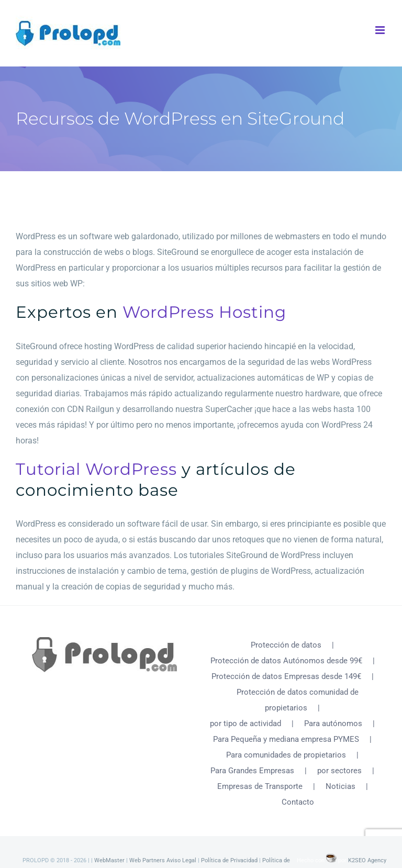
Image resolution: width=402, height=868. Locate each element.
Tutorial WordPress (96, 469)
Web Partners (147, 860)
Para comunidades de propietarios (286, 755)
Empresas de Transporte (260, 786)
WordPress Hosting (204, 312)
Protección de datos (286, 645)
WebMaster (109, 860)
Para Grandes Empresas (252, 771)
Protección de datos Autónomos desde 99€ (286, 661)
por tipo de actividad (245, 724)
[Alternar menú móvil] (381, 30)
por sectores (339, 771)
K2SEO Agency (367, 860)
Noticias (340, 786)
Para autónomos (333, 724)
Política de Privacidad (229, 860)
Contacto (298, 802)
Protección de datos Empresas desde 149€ (286, 676)
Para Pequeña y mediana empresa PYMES (286, 739)
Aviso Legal (181, 860)
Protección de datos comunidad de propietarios (298, 700)
